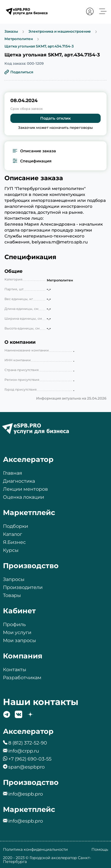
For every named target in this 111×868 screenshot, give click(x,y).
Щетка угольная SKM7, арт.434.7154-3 (39, 46)
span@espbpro (26, 767)
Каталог (13, 534)
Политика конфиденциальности (35, 849)
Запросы (14, 579)
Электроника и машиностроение (60, 32)
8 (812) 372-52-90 (28, 743)
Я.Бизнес (14, 542)
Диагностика (19, 481)
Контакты (15, 670)
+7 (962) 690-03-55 (30, 759)
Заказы (11, 32)
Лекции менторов (25, 489)
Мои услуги (17, 632)
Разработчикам (22, 678)
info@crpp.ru (24, 751)
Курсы (11, 550)
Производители (23, 587)
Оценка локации (24, 497)
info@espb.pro (26, 794)
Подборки (16, 526)
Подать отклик (55, 118)
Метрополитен (19, 39)
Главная (13, 473)
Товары (12, 595)
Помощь (100, 849)
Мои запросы (20, 640)
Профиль (14, 624)
